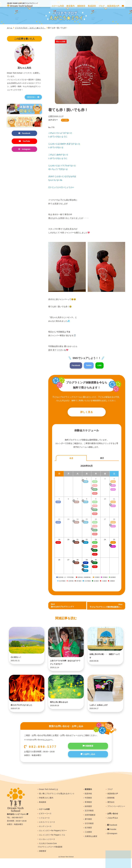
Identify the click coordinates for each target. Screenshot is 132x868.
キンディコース (45, 836)
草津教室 (88, 812)
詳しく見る (87, 413)
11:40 (113, 543)
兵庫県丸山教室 (91, 846)
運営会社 (111, 812)
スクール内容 (44, 819)
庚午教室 (88, 829)
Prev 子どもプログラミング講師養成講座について (107, 606)
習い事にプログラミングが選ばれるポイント (57, 803)
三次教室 (88, 842)
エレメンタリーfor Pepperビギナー (53, 840)
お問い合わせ (113, 823)
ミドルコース (44, 827)
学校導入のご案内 (46, 807)
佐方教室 (88, 837)
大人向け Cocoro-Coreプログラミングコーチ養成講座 (50, 855)
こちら (47, 749)
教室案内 (88, 799)
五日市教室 (89, 820)
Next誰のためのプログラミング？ (63, 606)
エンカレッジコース (47, 849)
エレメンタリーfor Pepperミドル (52, 844)
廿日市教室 (89, 833)
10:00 (58, 543)
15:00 (95, 543)
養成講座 (43, 812)
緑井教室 (88, 816)
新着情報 (111, 807)
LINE (100, 365)
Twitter (89, 365)
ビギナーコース (45, 823)
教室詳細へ (33, 97)
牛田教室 (88, 807)
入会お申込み (113, 827)
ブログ (110, 799)
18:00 (95, 555)
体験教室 (88, 756)
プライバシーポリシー (116, 816)
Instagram (24, 150)
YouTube (24, 141)
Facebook (76, 365)
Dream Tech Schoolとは (49, 799)
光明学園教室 (90, 825)
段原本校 (88, 803)
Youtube (112, 839)
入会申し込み (88, 765)
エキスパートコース (47, 832)
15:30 (95, 547)
